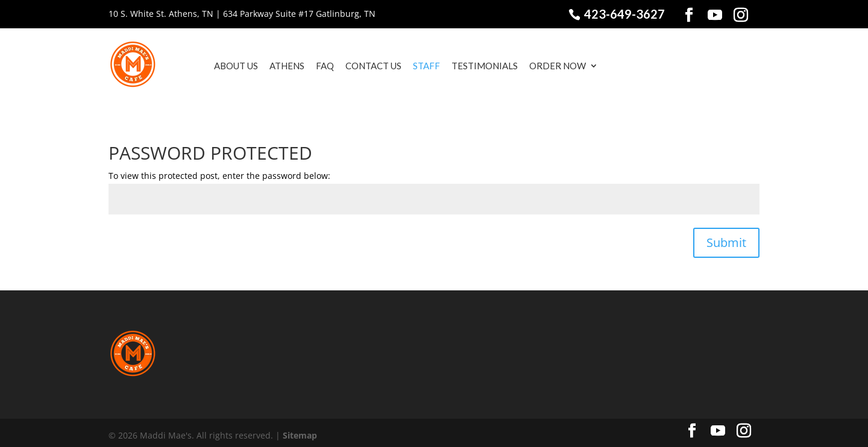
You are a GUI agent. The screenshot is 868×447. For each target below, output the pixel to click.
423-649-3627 (623, 14)
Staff (411, 66)
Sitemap (300, 430)
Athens (272, 66)
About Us (221, 66)
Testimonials (470, 66)
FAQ (310, 66)
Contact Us (358, 66)
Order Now (542, 66)
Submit (726, 237)
